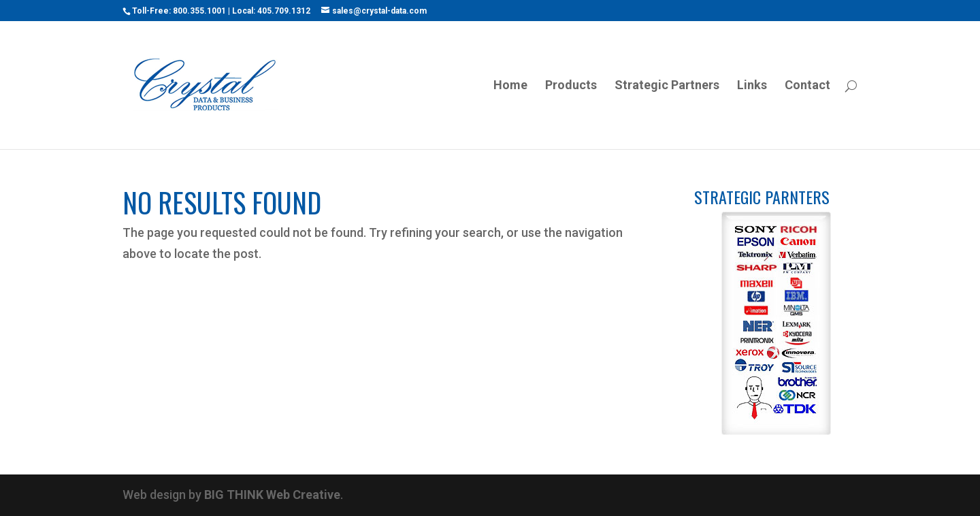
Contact (807, 86)
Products (571, 86)
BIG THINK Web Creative (272, 495)
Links (752, 86)
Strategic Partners (667, 86)
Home (510, 86)
